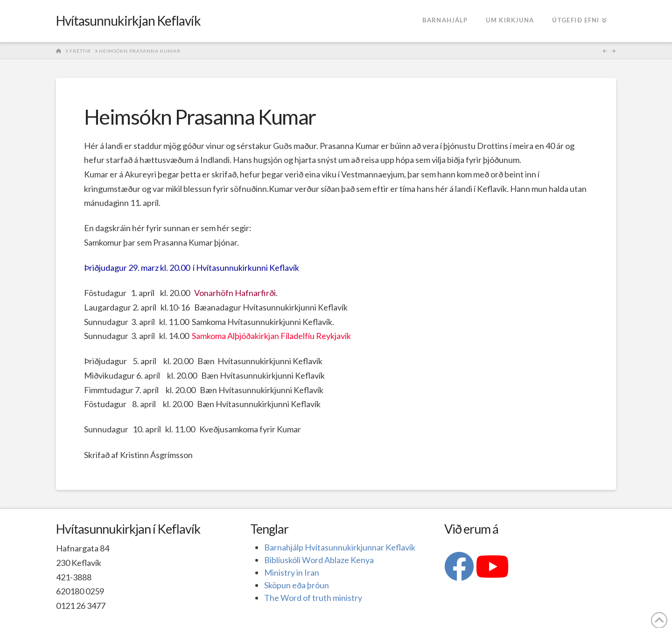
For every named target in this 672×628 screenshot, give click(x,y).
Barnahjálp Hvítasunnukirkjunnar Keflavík (340, 547)
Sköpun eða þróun (297, 585)
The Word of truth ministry (313, 598)
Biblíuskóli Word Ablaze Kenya (319, 560)
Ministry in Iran (292, 572)
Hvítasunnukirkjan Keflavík (128, 21)
